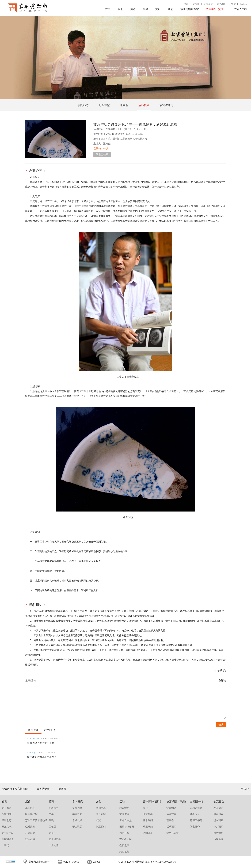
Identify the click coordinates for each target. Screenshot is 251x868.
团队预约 (218, 833)
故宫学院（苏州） (216, 9)
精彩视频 (124, 852)
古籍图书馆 (241, 9)
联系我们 (222, 4)
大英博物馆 (43, 789)
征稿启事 (77, 808)
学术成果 (77, 820)
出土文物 (54, 845)
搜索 (186, 4)
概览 (98, 820)
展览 (133, 9)
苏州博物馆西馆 (190, 9)
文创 (158, 9)
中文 (234, 4)
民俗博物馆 (31, 814)
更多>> (245, 789)
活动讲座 (148, 833)
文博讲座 (124, 814)
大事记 (5, 845)
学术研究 (78, 802)
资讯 (120, 9)
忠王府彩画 (55, 839)
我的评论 (50, 730)
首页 (108, 9)
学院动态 (83, 105)
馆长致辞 (7, 808)
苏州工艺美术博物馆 (36, 820)
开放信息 (7, 827)
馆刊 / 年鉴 (8, 833)
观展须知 (148, 827)
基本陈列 (30, 808)
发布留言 (218, 808)
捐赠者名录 (8, 839)
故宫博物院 (21, 789)
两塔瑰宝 (54, 808)
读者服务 (195, 814)
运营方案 (104, 105)
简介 (145, 808)
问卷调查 (208, 4)
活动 (170, 9)
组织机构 (7, 814)
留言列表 (218, 814)
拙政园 (62, 789)
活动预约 (144, 105)
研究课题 (77, 827)
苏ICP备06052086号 (166, 862)
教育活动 (124, 808)
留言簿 (196, 4)
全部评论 (33, 730)
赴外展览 (30, 833)
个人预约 (218, 827)
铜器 (51, 833)
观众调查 (218, 820)
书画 (51, 814)
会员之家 (124, 845)
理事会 (124, 105)
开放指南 (148, 814)
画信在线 (124, 833)
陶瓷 (51, 820)
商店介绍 (101, 814)
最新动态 (7, 820)
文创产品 (101, 808)
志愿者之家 (125, 839)
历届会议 (218, 839)
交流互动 (219, 802)
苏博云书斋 (196, 820)
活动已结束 (102, 154)
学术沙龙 (77, 814)
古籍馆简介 (196, 808)
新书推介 (195, 827)
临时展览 (30, 827)
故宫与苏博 (166, 105)
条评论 (222, 681)
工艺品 (52, 827)
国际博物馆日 (127, 827)
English (243, 4)
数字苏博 (30, 839)
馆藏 (145, 9)
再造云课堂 (125, 820)
